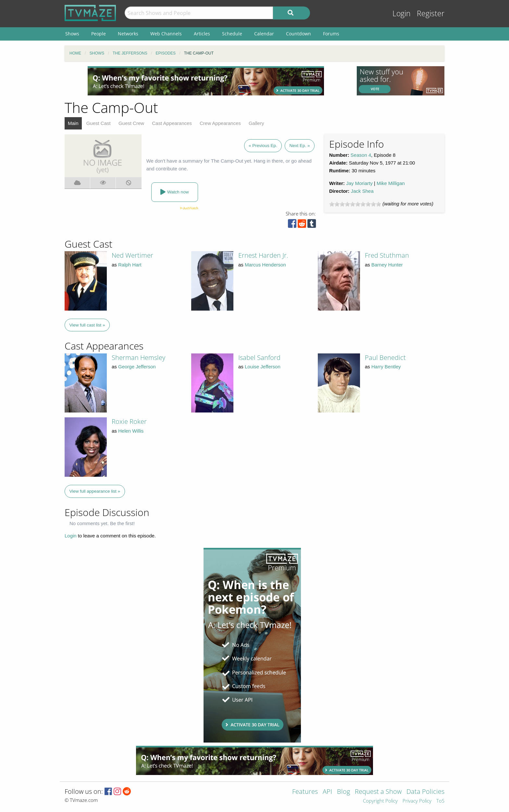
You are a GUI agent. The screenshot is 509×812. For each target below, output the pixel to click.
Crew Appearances (220, 123)
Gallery (256, 123)
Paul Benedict (385, 357)
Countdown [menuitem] (298, 34)
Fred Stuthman (387, 255)
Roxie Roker (129, 421)
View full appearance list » (95, 491)
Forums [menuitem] (331, 34)
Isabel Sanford (259, 357)
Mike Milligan (391, 183)
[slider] (355, 204)
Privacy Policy (417, 801)
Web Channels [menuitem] (166, 34)
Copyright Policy (380, 801)
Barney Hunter (387, 265)
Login (402, 13)
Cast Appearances (172, 123)
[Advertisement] (206, 81)
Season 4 (361, 155)
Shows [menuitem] (72, 34)
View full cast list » (87, 325)
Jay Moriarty (359, 183)
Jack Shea (362, 191)
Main (73, 123)
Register (431, 13)
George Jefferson (137, 367)
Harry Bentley (386, 367)
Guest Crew (131, 123)
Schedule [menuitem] (232, 34)
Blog (343, 792)
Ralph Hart (130, 265)
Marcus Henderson (265, 265)
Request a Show (378, 792)
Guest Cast (99, 123)
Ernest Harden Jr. (263, 255)
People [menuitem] (99, 34)
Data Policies (425, 792)
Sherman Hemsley (138, 357)
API (327, 792)
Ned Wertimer (132, 255)
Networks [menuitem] (128, 34)
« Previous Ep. (263, 146)
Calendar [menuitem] (264, 34)
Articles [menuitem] (202, 34)
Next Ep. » (299, 146)
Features (305, 792)
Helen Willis (131, 431)
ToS (440, 801)
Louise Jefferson (263, 367)
